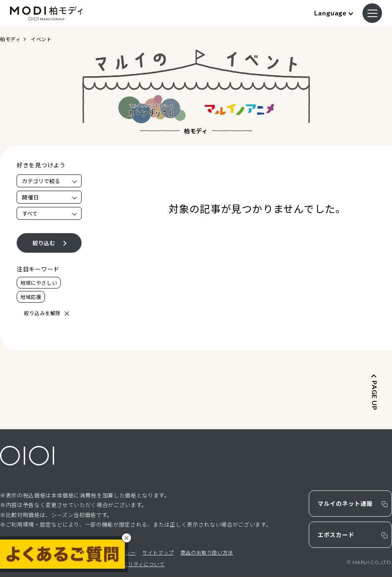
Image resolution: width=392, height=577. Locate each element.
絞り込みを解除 (42, 313)
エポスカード (336, 535)
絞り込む (44, 243)
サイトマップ (158, 552)
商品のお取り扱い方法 (207, 552)
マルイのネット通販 (345, 503)
